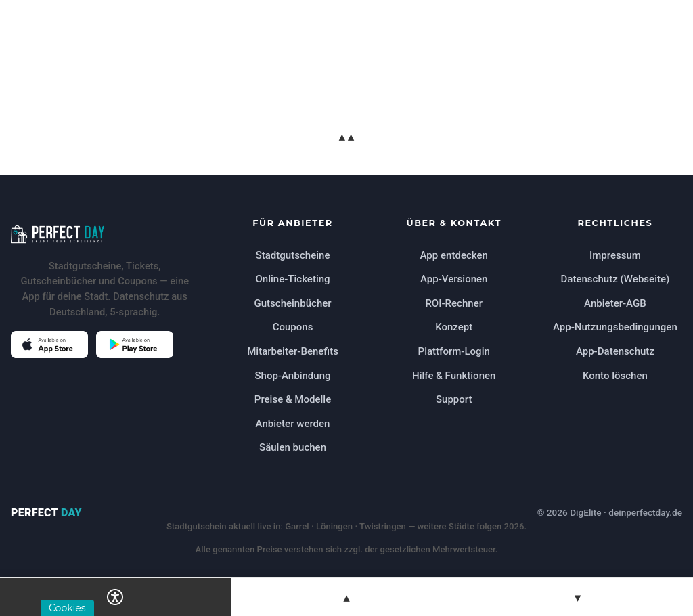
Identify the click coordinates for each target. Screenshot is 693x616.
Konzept (454, 327)
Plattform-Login (454, 351)
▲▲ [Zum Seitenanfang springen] (346, 136)
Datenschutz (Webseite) (616, 279)
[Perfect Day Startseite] (105, 234)
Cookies (67, 608)
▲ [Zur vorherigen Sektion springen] (346, 597)
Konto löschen (615, 376)
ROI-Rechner (454, 303)
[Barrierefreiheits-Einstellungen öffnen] (116, 597)
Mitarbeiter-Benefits (293, 351)
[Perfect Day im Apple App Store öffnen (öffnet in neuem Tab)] (49, 345)
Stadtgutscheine (293, 255)
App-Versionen (454, 279)
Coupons (293, 327)
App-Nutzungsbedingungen (615, 327)
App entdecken (454, 255)
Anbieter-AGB (615, 303)
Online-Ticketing (292, 279)
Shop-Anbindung (292, 376)
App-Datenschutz (615, 351)
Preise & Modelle (293, 399)
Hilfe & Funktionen (454, 376)
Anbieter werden (293, 424)
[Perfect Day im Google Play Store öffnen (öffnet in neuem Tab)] (135, 345)
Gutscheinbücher (292, 303)
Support (454, 399)
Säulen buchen (293, 447)
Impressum (615, 255)
